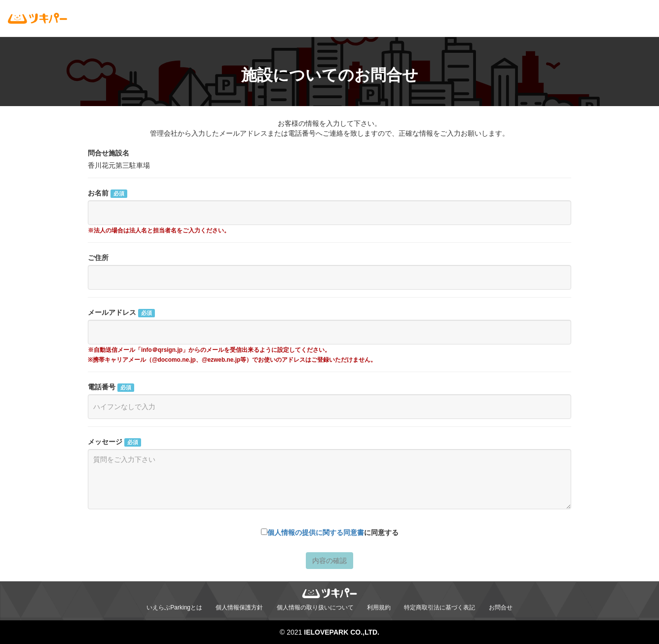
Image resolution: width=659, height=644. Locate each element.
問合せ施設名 (109, 153)
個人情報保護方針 (239, 607)
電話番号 (111, 387)
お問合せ (501, 607)
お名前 (108, 193)
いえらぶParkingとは (174, 607)
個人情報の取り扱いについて (315, 607)
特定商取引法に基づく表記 (439, 607)
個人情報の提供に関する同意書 (316, 532)
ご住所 (98, 258)
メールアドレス (121, 313)
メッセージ (114, 442)
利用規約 (379, 607)
